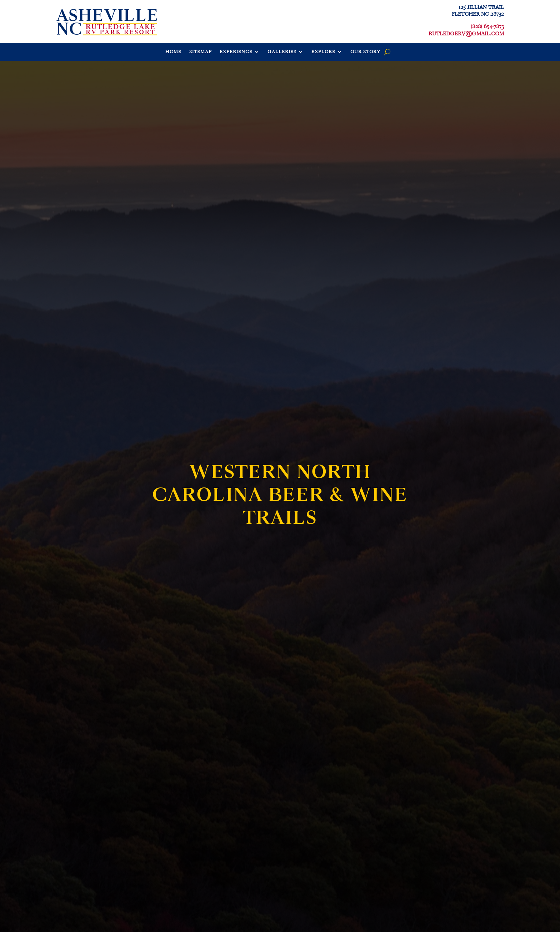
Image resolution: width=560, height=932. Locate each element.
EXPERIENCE (236, 52)
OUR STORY (365, 52)
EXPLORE (323, 52)
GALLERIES (282, 52)
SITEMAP (201, 52)
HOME (173, 52)
